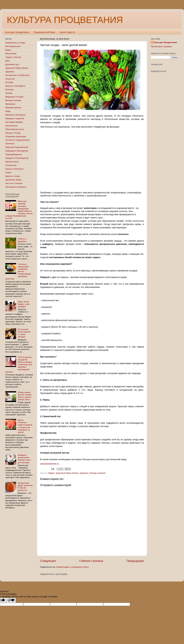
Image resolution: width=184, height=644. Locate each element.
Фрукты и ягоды (13, 176)
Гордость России (13, 57)
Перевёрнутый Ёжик (44, 32)
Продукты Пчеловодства (17, 158)
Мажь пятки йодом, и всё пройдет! (24, 304)
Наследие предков (14, 122)
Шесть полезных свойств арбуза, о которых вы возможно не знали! (25, 426)
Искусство (10, 79)
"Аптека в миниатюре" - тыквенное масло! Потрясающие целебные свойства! (18, 271)
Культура (10, 90)
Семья (8, 172)
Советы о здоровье (22, 240)
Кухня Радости (67, 32)
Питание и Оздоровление (17, 140)
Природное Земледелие (17, 151)
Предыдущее (135, 561)
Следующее (48, 561)
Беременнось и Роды (15, 43)
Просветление (12, 162)
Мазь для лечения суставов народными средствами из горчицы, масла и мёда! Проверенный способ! (19, 210)
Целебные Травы (13, 180)
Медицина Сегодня (14, 97)
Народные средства (15, 118)
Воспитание (11, 54)
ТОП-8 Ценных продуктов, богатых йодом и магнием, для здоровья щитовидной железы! (19, 365)
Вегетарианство (13, 46)
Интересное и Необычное (17, 75)
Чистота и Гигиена (14, 183)
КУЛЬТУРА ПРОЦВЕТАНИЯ (65, 20)
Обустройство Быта (15, 129)
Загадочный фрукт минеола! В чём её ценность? (25, 487)
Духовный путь (12, 64)
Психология (11, 165)
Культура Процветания (17, 32)
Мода (8, 111)
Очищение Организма (16, 136)
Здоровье (84, 473)
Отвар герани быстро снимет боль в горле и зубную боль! (25, 396)
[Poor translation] (11, 600)
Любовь (9, 93)
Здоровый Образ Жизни (67, 473)
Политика (10, 144)
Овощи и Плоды (13, 133)
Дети (8, 61)
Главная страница (91, 561)
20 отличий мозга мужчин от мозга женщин (24, 333)
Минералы (10, 104)
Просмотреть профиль (162, 46)
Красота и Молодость (15, 86)
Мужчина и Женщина (15, 115)
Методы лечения (98, 473)
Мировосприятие (13, 108)
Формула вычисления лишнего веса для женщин (24, 459)
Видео (51, 473)
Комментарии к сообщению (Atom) (72, 567)
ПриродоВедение (13, 154)
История (9, 82)
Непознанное (12, 126)
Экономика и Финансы (16, 187)
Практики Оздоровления (17, 147)
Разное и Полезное (14, 169)
